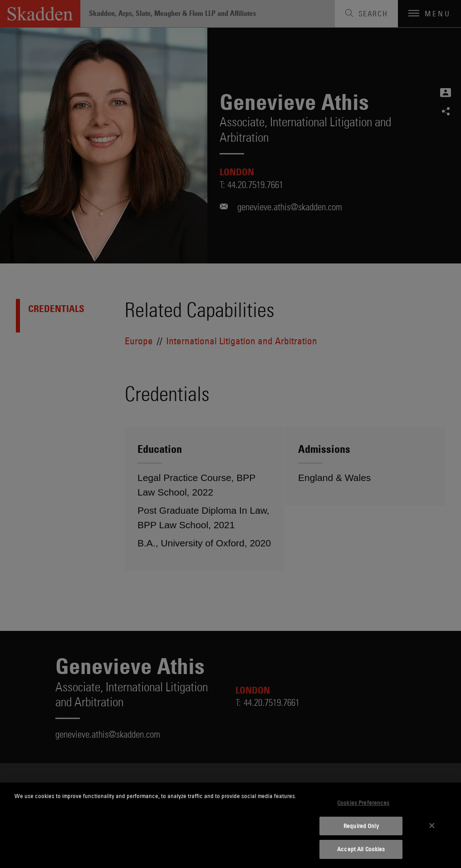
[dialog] (230, 825)
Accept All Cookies (361, 849)
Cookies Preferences (363, 803)
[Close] (432, 825)
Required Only (361, 826)
